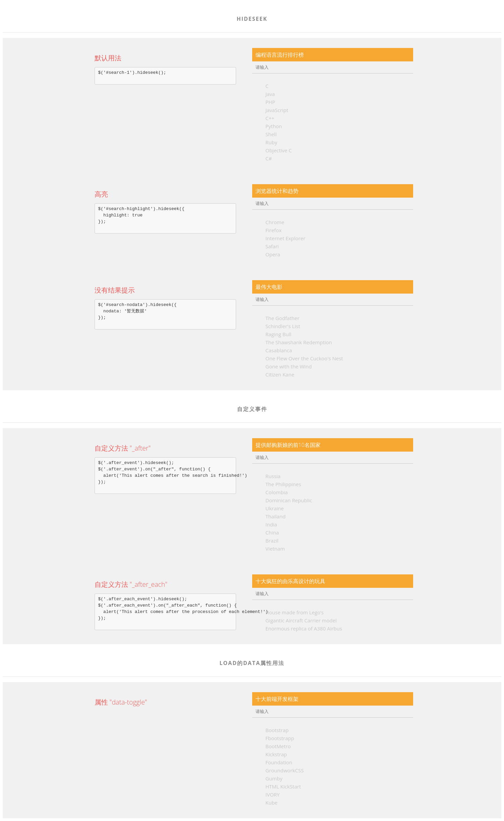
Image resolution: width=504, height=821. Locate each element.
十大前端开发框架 (277, 699)
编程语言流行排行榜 (280, 55)
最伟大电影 (269, 287)
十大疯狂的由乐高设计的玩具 (290, 581)
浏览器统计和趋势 (277, 191)
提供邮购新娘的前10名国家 (288, 445)
